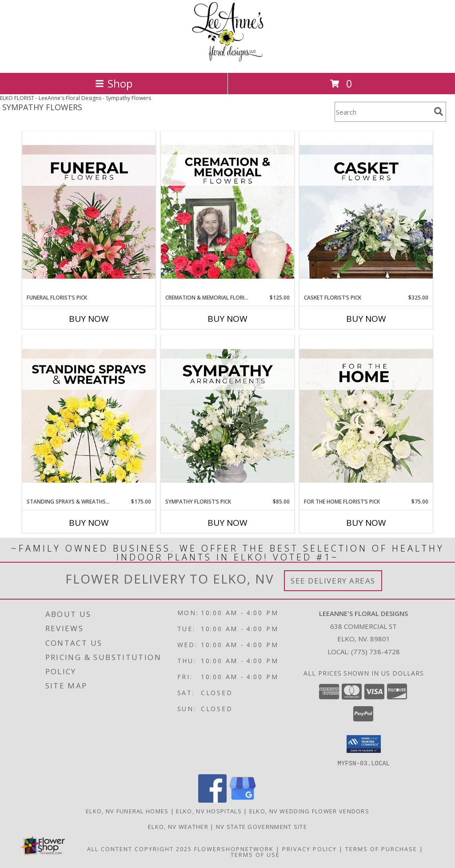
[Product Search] (383, 112)
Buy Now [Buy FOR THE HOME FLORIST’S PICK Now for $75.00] (366, 523)
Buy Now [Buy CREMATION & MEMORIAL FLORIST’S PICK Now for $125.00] (227, 319)
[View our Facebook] (212, 800)
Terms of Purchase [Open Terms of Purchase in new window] (381, 848)
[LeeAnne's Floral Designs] (228, 60)
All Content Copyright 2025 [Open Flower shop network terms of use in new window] (140, 848)
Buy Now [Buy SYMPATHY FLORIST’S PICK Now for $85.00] (227, 523)
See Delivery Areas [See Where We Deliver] (333, 581)
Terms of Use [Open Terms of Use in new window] (255, 854)
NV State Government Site (261, 826)
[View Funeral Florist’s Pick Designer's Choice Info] (89, 212)
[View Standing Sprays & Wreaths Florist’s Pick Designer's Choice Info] (89, 416)
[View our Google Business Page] (243, 800)
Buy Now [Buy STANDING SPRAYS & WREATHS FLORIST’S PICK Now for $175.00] (89, 523)
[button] (364, 744)
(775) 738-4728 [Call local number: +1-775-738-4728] (375, 652)
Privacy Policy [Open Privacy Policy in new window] (309, 848)
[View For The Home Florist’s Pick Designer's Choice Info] (366, 416)
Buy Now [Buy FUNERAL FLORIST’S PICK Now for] (89, 319)
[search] (439, 112)
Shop (114, 83)
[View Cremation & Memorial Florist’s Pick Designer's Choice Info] (227, 212)
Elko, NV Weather (178, 826)
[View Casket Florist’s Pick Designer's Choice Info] (366, 212)
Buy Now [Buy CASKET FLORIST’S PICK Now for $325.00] (366, 319)
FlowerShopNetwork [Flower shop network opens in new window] (234, 848)
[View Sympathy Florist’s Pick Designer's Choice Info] (227, 416)
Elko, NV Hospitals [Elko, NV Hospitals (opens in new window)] (209, 811)
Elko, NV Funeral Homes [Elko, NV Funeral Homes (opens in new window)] (127, 811)
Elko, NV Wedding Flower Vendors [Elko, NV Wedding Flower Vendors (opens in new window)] (309, 811)
